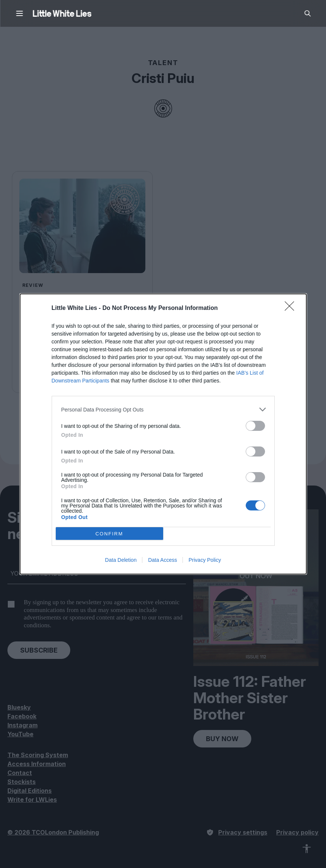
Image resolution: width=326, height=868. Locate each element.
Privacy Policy (205, 560)
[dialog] (163, 434)
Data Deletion (121, 560)
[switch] (255, 426)
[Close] (292, 308)
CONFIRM (109, 534)
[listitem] (163, 409)
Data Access (162, 560)
